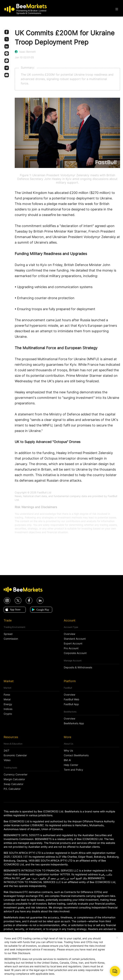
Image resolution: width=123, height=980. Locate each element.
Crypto (8, 714)
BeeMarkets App (74, 723)
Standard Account (75, 639)
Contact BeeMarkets (76, 755)
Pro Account (71, 648)
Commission (11, 639)
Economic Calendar (15, 755)
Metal (7, 699)
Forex (7, 695)
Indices (8, 709)
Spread (8, 634)
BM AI (67, 760)
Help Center (71, 765)
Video (7, 760)
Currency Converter (16, 775)
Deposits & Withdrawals (78, 667)
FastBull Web (72, 699)
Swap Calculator (14, 784)
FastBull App (71, 704)
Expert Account (73, 644)
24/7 (6, 751)
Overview (69, 634)
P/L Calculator (12, 789)
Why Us (68, 751)
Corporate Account (75, 653)
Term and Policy (73, 770)
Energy (8, 704)
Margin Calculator (14, 779)
